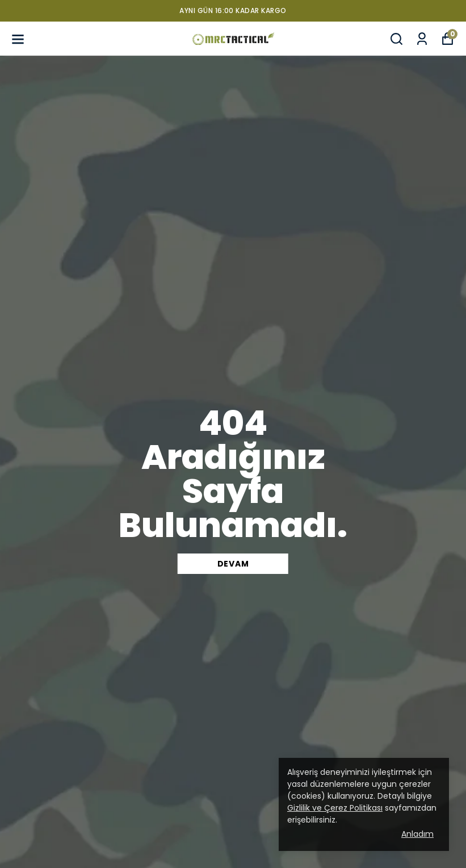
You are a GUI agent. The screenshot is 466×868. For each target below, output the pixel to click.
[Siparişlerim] (422, 39)
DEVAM (233, 564)
